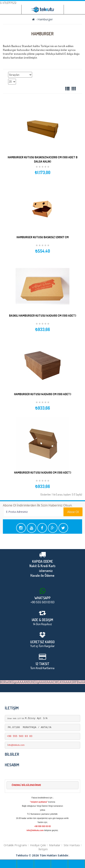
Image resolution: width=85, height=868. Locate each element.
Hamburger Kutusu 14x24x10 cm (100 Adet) (43, 394)
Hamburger (45, 19)
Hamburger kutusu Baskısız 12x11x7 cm (43, 237)
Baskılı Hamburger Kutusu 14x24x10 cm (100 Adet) (43, 316)
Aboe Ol (50, 512)
